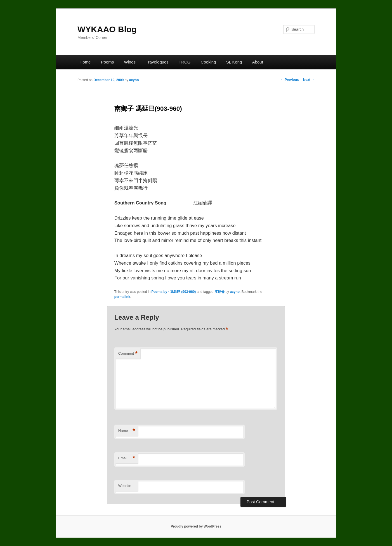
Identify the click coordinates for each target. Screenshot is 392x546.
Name (127, 431)
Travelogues (157, 62)
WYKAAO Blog (107, 29)
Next (309, 80)
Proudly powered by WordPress (196, 526)
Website (125, 486)
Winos (130, 62)
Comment (128, 354)
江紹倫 (219, 292)
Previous (290, 80)
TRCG (185, 62)
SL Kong (234, 62)
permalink (122, 297)
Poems (108, 62)
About (258, 62)
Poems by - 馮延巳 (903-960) (174, 292)
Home (85, 62)
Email (127, 458)
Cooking (208, 62)
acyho (134, 80)
